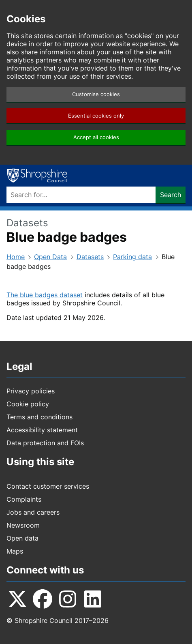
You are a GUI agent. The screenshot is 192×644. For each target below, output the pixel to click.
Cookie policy (28, 404)
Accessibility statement (42, 430)
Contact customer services (48, 486)
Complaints (24, 499)
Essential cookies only (96, 116)
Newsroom (23, 525)
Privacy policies (31, 391)
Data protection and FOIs (45, 443)
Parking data (132, 257)
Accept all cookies (96, 137)
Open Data (50, 257)
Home (16, 257)
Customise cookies (96, 94)
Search (171, 195)
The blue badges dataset (45, 295)
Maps (15, 551)
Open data (22, 538)
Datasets (90, 257)
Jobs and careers (33, 512)
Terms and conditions (39, 417)
